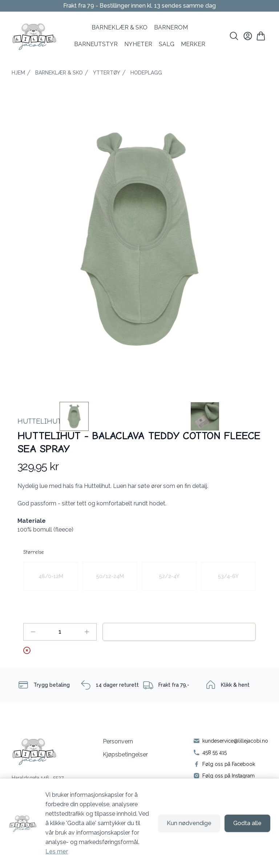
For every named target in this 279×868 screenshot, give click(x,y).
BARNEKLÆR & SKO (120, 27)
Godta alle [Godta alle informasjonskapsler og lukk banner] (247, 823)
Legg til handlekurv (179, 632)
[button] (139, 239)
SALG (167, 44)
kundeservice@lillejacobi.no (235, 741)
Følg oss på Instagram (229, 776)
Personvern (118, 741)
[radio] (51, 576)
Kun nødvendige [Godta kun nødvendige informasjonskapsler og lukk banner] (189, 823)
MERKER (193, 44)
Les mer (57, 851)
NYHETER (138, 44)
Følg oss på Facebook (229, 764)
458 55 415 (215, 752)
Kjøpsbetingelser (125, 754)
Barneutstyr (96, 44)
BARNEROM (171, 27)
